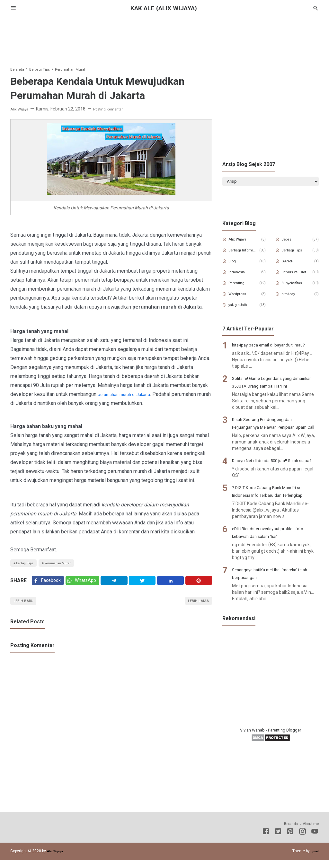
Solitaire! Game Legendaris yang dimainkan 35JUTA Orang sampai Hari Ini (274, 396)
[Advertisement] (164, 38)
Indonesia (240, 275)
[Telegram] (119, 585)
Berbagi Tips (28, 564)
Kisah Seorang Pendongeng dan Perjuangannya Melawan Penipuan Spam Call (270, 445)
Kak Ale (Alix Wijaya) (165, 8)
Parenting (240, 285)
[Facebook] (49, 585)
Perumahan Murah (69, 564)
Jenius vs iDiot (297, 275)
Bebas (289, 242)
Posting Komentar (115, 109)
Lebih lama (196, 608)
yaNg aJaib (241, 307)
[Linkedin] (173, 585)
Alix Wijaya (241, 242)
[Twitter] (86, 585)
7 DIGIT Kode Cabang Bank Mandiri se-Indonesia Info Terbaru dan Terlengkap (271, 528)
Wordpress (241, 296)
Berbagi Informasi (244, 253)
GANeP (290, 264)
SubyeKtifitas (297, 285)
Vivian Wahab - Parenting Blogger (271, 771)
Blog (235, 264)
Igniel (314, 859)
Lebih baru (26, 608)
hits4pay (292, 296)
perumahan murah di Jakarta (129, 394)
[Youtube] (315, 840)
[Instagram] (302, 840)
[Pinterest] (200, 585)
